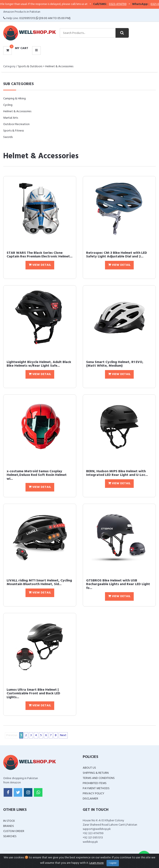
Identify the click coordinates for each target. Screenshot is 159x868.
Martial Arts (11, 118)
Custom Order (14, 831)
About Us (89, 768)
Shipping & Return (96, 773)
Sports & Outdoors (30, 66)
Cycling (8, 105)
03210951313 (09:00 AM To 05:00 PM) (45, 18)
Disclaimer (90, 799)
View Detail (40, 265)
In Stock (9, 821)
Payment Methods (96, 788)
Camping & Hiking (14, 99)
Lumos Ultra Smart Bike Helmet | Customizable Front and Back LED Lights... (33, 694)
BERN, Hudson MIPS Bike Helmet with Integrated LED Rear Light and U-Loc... (117, 473)
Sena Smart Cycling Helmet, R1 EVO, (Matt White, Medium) (115, 364)
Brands (9, 826)
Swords (8, 137)
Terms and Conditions (99, 778)
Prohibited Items (95, 783)
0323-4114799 (123, 4)
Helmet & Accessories (59, 66)
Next (63, 735)
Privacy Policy (94, 794)
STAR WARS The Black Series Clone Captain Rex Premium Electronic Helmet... (40, 255)
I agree (113, 863)
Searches (10, 836)
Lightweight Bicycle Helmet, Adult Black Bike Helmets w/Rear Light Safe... (39, 364)
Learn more (97, 863)
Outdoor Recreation (16, 124)
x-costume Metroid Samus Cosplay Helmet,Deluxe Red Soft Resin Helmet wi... (37, 475)
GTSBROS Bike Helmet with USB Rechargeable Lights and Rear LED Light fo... (118, 584)
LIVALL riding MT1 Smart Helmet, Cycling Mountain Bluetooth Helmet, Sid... (39, 583)
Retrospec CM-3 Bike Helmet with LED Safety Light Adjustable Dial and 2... (117, 255)
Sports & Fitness (13, 131)
